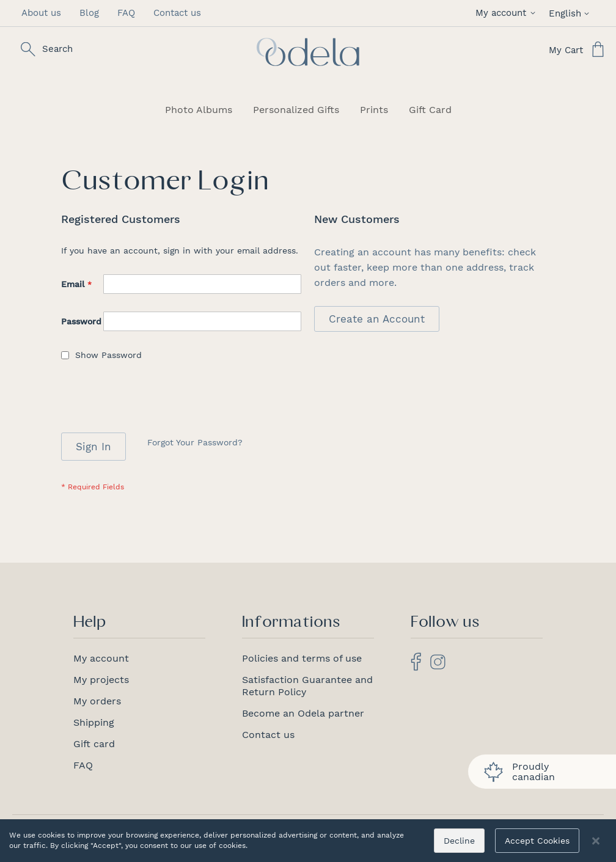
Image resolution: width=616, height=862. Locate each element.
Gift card (94, 744)
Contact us (177, 13)
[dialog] (308, 841)
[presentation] (154, 403)
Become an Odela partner (303, 713)
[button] (508, 13)
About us (41, 13)
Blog (89, 13)
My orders (97, 701)
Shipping (94, 722)
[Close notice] (596, 841)
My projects (101, 680)
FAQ (126, 13)
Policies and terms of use (302, 658)
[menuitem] (199, 110)
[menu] (308, 110)
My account (101, 658)
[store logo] (308, 52)
